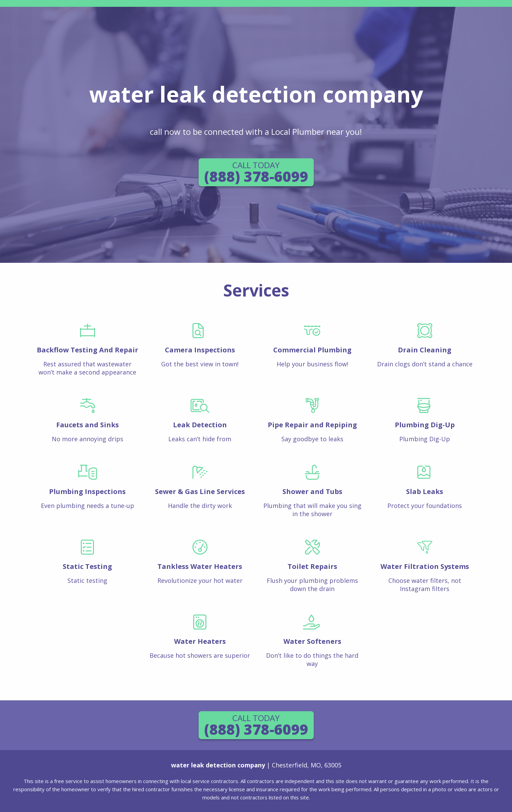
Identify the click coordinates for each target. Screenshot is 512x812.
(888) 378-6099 (256, 173)
